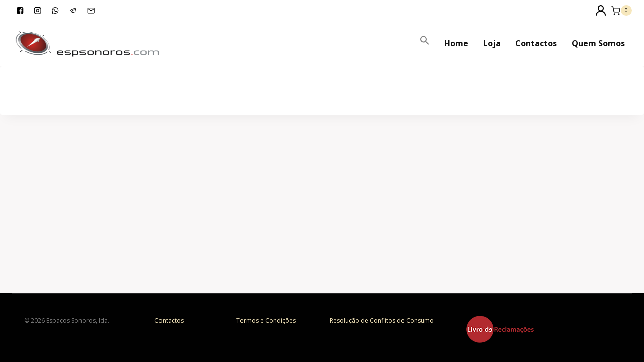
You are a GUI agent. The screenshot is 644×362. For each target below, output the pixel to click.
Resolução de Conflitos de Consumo (382, 321)
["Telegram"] (73, 10)
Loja (492, 43)
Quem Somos (598, 43)
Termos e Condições (266, 321)
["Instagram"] (37, 10)
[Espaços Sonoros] (88, 43)
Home (456, 43)
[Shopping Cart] (621, 10)
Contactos (536, 43)
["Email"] (91, 10)
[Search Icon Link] (425, 41)
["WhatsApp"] (56, 10)
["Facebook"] (20, 10)
